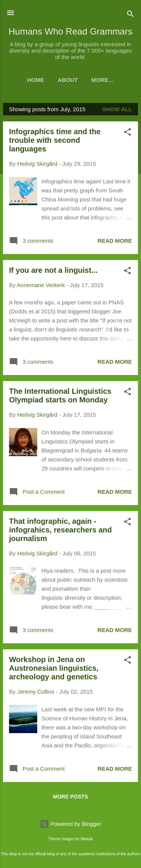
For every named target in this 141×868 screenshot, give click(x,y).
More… (103, 80)
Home (36, 80)
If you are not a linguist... (53, 270)
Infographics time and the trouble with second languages (55, 140)
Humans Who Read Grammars (70, 31)
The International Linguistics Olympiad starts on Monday (60, 395)
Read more (115, 241)
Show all (117, 109)
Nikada (87, 839)
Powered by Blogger (70, 824)
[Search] (130, 15)
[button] (127, 133)
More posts (70, 797)
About (67, 80)
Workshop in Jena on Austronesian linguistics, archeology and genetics (54, 668)
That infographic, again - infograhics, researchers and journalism (60, 530)
